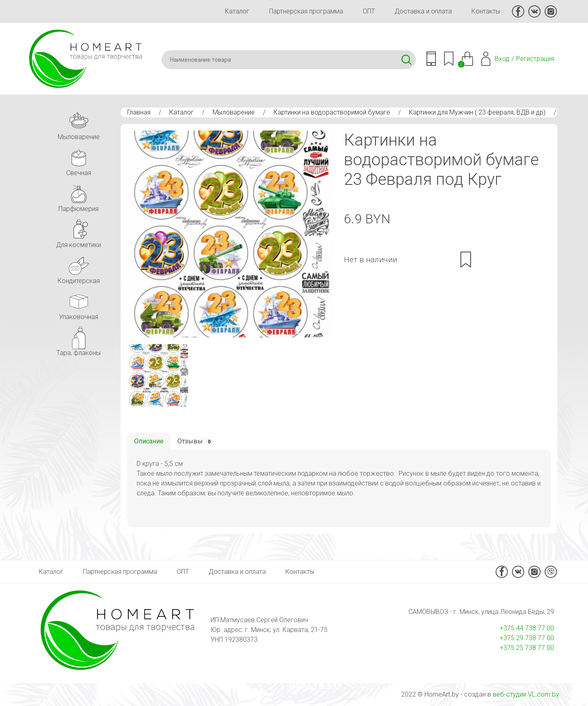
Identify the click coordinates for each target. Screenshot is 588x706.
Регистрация (535, 59)
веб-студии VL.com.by (526, 694)
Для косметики (79, 232)
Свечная (79, 160)
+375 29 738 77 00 (527, 638)
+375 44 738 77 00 (527, 628)
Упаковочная (79, 304)
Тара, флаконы (79, 340)
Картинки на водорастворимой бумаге (332, 112)
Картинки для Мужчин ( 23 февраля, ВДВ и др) (477, 112)
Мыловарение (234, 112)
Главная (139, 112)
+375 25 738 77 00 (527, 648)
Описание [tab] (149, 441)
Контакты (486, 11)
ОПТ (369, 11)
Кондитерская (79, 268)
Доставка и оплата (423, 11)
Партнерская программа (306, 11)
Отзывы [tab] (196, 442)
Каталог (237, 11)
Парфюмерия (79, 196)
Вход (502, 59)
